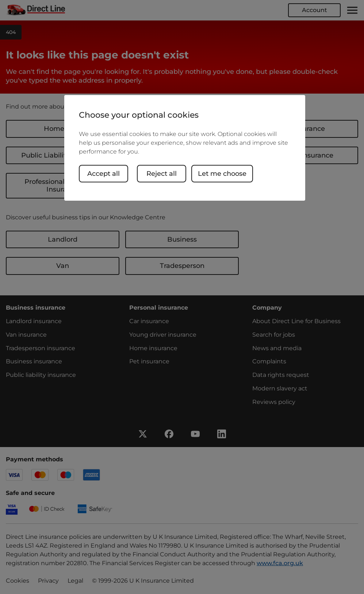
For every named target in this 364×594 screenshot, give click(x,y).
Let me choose (222, 174)
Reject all (162, 174)
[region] (185, 148)
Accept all (104, 174)
